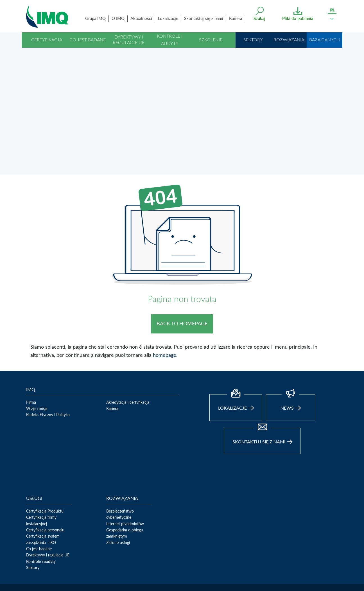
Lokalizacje (168, 19)
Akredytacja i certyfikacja (128, 319)
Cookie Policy (95, 579)
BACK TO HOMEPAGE (182, 240)
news (291, 319)
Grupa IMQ (95, 19)
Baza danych (325, 40)
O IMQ (118, 19)
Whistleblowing (67, 579)
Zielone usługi (118, 459)
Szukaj (259, 19)
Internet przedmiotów (125, 440)
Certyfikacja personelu (45, 446)
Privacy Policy (38, 579)
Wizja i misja (37, 325)
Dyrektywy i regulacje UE (129, 40)
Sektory (253, 40)
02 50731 (163, 556)
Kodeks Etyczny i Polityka (48, 331)
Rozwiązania (289, 40)
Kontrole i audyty (170, 40)
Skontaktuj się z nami (204, 19)
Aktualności (141, 19)
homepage (165, 272)
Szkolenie (211, 40)
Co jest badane (88, 40)
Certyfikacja (47, 40)
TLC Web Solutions (151, 579)
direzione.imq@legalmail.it (48, 562)
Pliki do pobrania (298, 19)
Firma (31, 319)
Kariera (236, 19)
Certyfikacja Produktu (45, 428)
